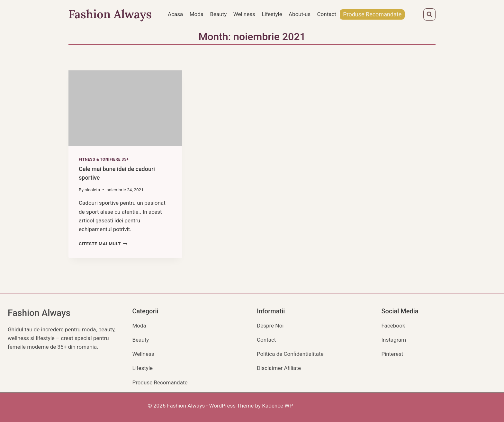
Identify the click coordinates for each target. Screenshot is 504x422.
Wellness (244, 14)
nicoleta (92, 190)
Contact (327, 14)
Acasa (175, 14)
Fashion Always (39, 313)
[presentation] (125, 108)
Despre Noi (270, 326)
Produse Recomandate (372, 14)
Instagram (394, 340)
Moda (197, 14)
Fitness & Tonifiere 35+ (104, 159)
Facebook (393, 326)
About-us (300, 14)
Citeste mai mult (103, 244)
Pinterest (392, 354)
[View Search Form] (429, 14)
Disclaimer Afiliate (279, 368)
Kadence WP (277, 406)
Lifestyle (272, 14)
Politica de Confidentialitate (290, 354)
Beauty (218, 14)
